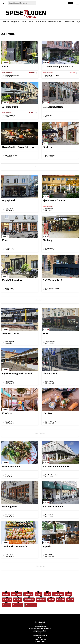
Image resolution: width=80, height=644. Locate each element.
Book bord (32, 72)
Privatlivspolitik (40, 622)
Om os (40, 624)
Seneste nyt (5, 22)
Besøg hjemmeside (7, 72)
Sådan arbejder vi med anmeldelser (40, 629)
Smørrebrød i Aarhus (55, 22)
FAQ (40, 633)
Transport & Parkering (40, 631)
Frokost (31, 22)
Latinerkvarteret (69, 22)
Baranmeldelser (41, 22)
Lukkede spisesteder (40, 639)
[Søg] (5, 3)
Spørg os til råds (40, 642)
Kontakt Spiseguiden (40, 626)
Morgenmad (15, 22)
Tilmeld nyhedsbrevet (40, 635)
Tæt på (71, 3)
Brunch (24, 22)
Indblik (40, 637)
